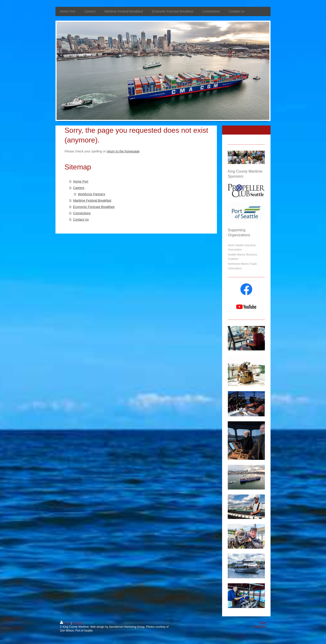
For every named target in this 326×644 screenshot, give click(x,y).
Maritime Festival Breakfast (92, 200)
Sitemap (78, 623)
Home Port (81, 181)
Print (66, 623)
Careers (79, 188)
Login (263, 623)
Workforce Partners (91, 194)
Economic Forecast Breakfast (94, 207)
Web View (260, 626)
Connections (82, 213)
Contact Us (81, 219)
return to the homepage (123, 151)
